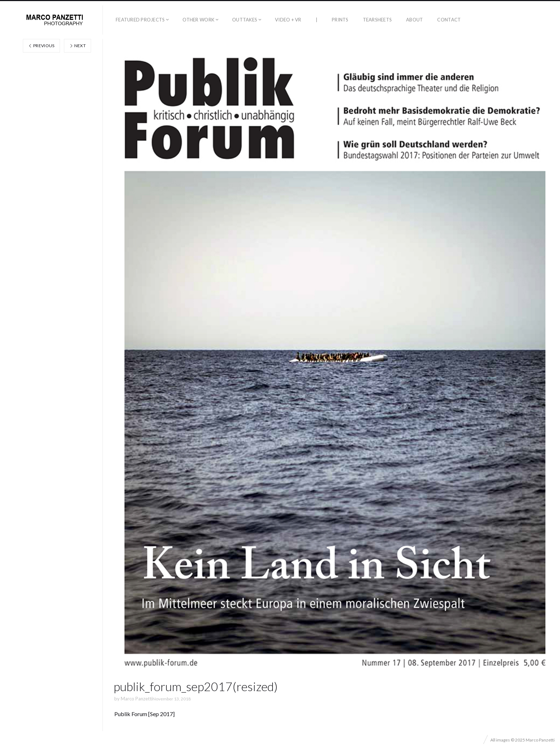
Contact (449, 20)
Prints (340, 20)
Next (77, 46)
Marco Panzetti (137, 699)
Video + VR (288, 20)
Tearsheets (377, 20)
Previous (41, 46)
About (414, 20)
